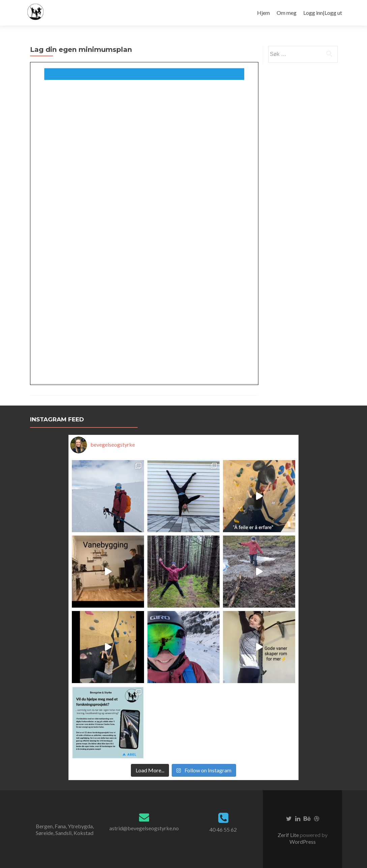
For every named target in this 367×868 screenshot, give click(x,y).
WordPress (303, 842)
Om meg (287, 13)
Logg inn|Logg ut (323, 13)
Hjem (263, 13)
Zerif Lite (289, 835)
